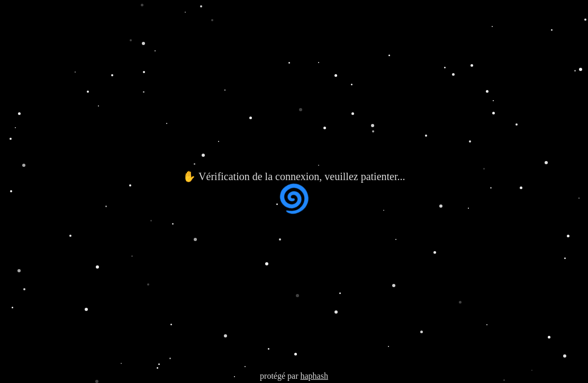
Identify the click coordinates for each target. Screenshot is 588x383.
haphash (314, 376)
